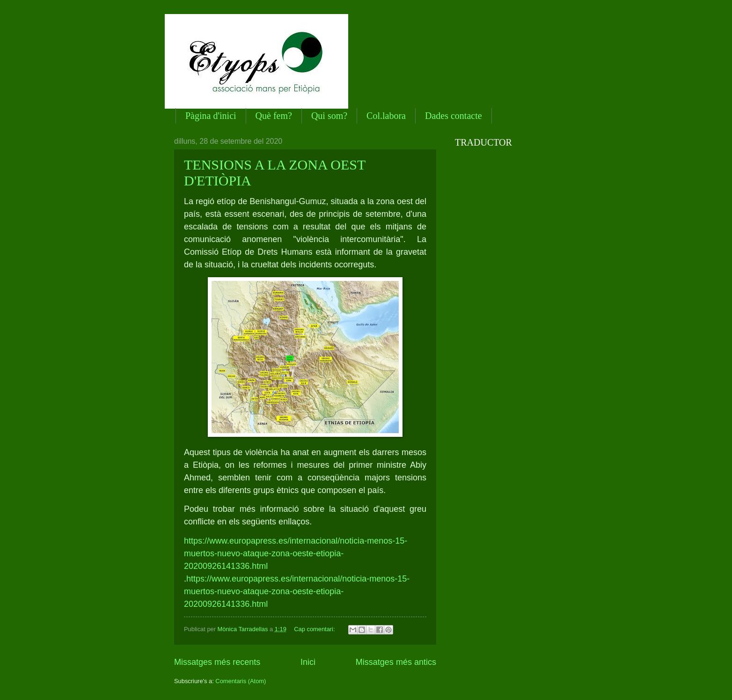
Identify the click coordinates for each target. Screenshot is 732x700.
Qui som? (329, 116)
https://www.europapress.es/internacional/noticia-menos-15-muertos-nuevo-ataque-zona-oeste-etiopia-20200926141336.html (296, 553)
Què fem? (274, 116)
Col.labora (386, 116)
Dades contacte (454, 116)
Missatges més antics (396, 662)
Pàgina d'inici (211, 116)
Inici (308, 662)
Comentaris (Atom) (241, 681)
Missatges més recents (217, 662)
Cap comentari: (315, 629)
